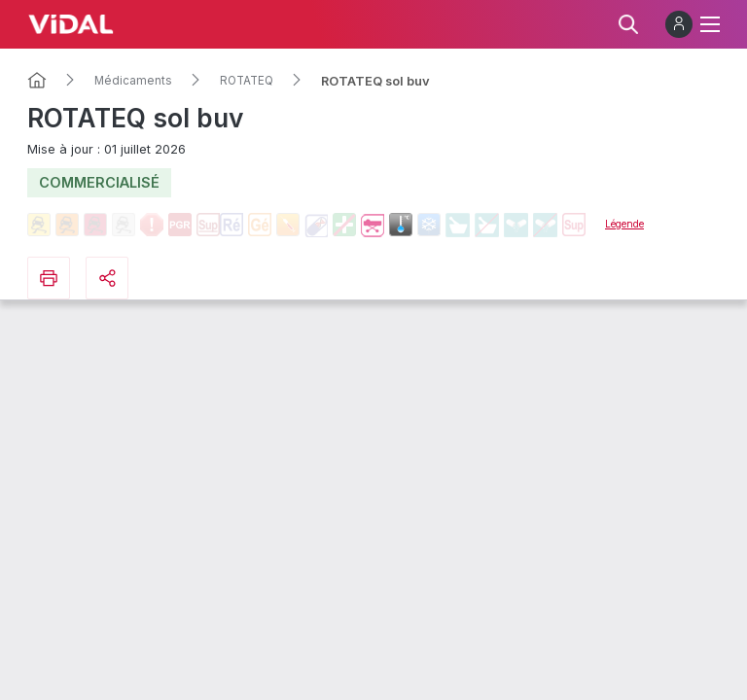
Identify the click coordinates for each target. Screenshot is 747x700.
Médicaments (133, 81)
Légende (624, 224)
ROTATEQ (247, 81)
